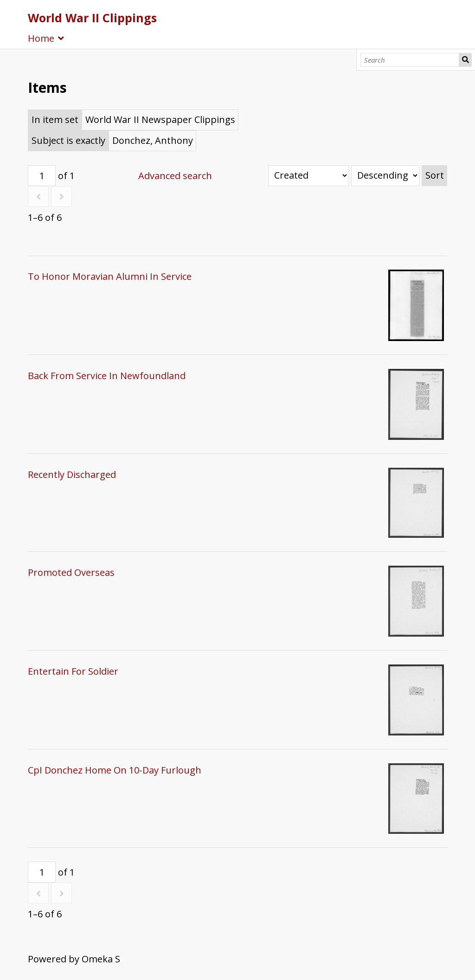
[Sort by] (308, 176)
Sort (435, 175)
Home (41, 38)
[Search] (410, 60)
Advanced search (175, 176)
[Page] (42, 176)
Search (465, 60)
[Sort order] (385, 176)
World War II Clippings (92, 18)
